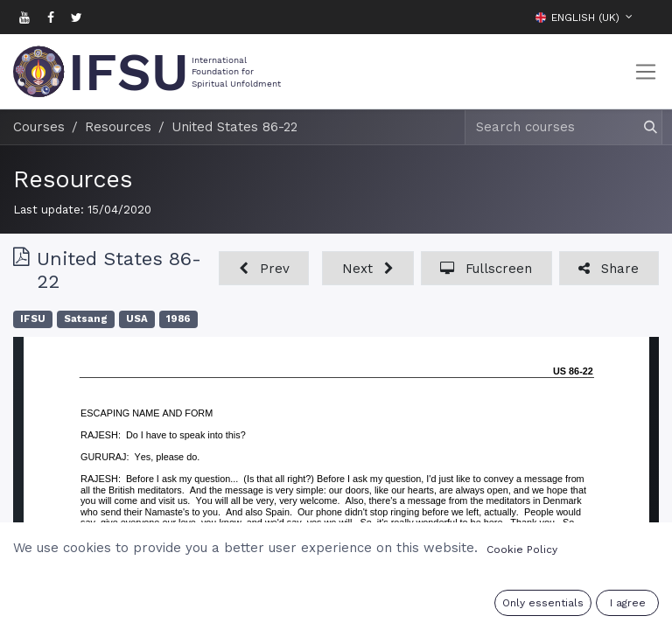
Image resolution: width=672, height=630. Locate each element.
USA (137, 319)
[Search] (643, 127)
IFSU (33, 319)
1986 (178, 319)
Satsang (86, 319)
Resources (73, 179)
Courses (39, 127)
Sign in (560, 606)
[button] (646, 17)
